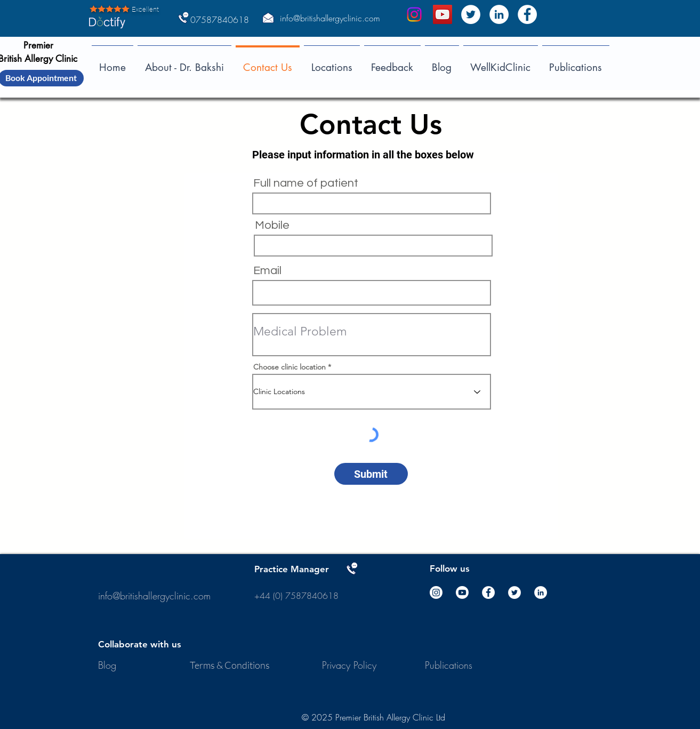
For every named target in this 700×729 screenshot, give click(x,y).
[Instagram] (414, 14)
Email (267, 271)
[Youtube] (462, 592)
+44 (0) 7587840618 (298, 596)
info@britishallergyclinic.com (330, 18)
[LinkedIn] (499, 14)
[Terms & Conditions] (231, 666)
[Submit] (371, 474)
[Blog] (107, 666)
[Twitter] (471, 14)
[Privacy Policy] (350, 666)
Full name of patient (306, 183)
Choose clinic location (289, 367)
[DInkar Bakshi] (442, 14)
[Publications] (449, 666)
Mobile (272, 226)
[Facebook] (527, 14)
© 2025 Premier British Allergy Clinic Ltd (373, 717)
